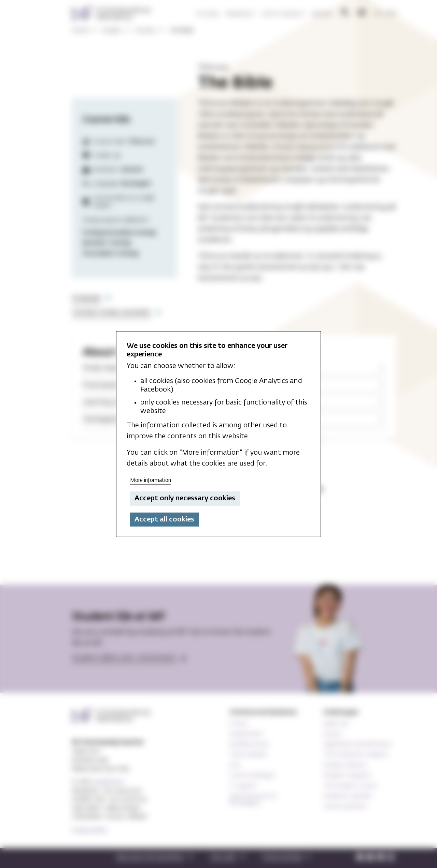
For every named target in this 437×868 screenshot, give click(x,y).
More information (151, 480)
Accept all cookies (164, 519)
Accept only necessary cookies (185, 498)
